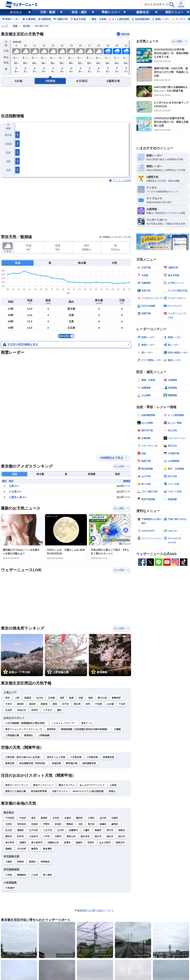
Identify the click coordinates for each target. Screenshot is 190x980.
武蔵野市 (73, 830)
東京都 (26, 26)
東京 (8, 698)
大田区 (9, 824)
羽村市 (91, 843)
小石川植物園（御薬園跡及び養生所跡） (26, 723)
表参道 (44, 704)
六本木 (9, 704)
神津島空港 (108, 757)
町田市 (20, 836)
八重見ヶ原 (15, 497)
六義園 (117, 729)
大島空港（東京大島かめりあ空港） (24, 757)
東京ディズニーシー (43, 785)
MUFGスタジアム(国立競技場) (88, 791)
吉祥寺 (35, 710)
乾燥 (8, 152)
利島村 (20, 862)
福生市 (110, 836)
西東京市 (120, 843)
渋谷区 (35, 824)
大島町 (9, 862)
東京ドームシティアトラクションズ (24, 729)
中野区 (46, 824)
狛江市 (122, 836)
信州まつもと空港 (56, 757)
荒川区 (91, 824)
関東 (15, 26)
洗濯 (8, 170)
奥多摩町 (47, 849)
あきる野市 (105, 843)
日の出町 (22, 849)
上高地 (113, 785)
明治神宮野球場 (39, 791)
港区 (33, 818)
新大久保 (102, 698)
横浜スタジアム (67, 785)
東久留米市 (37, 843)
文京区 (56, 818)
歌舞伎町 (116, 698)
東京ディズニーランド (17, 785)
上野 (17, 698)
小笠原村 (10, 888)
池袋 (90, 698)
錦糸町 (20, 704)
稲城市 (79, 843)
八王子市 (47, 830)
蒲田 (59, 710)
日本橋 (51, 698)
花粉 (8, 161)
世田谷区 (22, 824)
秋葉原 (28, 698)
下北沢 (122, 704)
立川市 (60, 830)
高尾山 (112, 791)
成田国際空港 (89, 763)
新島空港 (10, 763)
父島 (11, 486)
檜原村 (35, 849)
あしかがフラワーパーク (92, 785)
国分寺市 (85, 836)
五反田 (9, 710)
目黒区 (115, 818)
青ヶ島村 (47, 875)
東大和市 (10, 843)
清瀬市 (23, 843)
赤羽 (88, 704)
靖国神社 (28, 735)
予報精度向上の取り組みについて (94, 911)
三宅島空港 (92, 757)
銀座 (71, 698)
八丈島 (13, 492)
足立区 (9, 830)
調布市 (9, 836)
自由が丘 (22, 710)
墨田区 (79, 818)
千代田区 (10, 818)
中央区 (23, 818)
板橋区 (103, 824)
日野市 (58, 836)
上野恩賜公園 (12, 735)
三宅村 (9, 875)
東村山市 (71, 836)
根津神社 (51, 729)
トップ (4, 26)
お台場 (110, 704)
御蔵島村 (22, 875)
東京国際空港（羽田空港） (33, 763)
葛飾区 (20, 830)
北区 (81, 824)
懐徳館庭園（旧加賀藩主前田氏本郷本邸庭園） (85, 729)
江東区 (91, 818)
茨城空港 (56, 763)
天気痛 (8, 144)
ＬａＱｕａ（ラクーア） (64, 723)
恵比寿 (77, 704)
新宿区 (44, 818)
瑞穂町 (9, 849)
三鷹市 (86, 830)
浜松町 (32, 704)
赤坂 (81, 698)
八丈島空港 (76, 757)
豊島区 (70, 824)
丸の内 (39, 698)
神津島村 (45, 862)
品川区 (103, 818)
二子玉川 (47, 710)
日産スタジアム (60, 791)
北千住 (65, 704)
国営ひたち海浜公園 (16, 791)
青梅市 (98, 830)
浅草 (62, 698)
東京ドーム (87, 723)
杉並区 (58, 824)
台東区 (68, 818)
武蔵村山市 (53, 843)
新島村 (32, 862)
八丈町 (35, 875)
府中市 (110, 830)
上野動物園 (44, 735)
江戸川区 (33, 830)
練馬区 (115, 824)
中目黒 (98, 704)
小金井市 (33, 836)
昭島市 (122, 830)
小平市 (46, 836)
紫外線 (8, 135)
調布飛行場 (72, 763)
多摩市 (67, 843)
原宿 (55, 704)
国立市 (98, 836)
